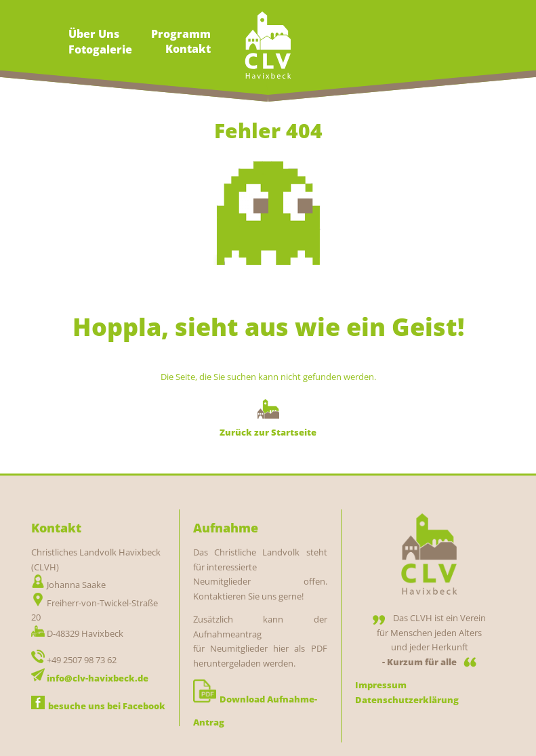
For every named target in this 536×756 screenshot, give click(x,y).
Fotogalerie (100, 49)
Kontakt (188, 49)
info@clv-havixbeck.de (98, 678)
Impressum (381, 685)
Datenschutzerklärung (407, 700)
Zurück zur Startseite (268, 432)
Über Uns (94, 34)
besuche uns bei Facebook (98, 706)
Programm (181, 34)
